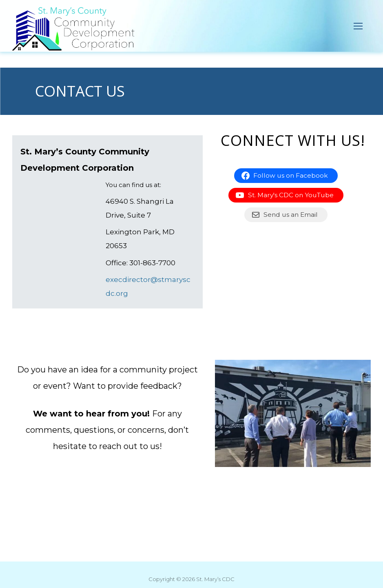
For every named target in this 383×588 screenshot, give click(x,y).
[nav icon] (358, 26)
